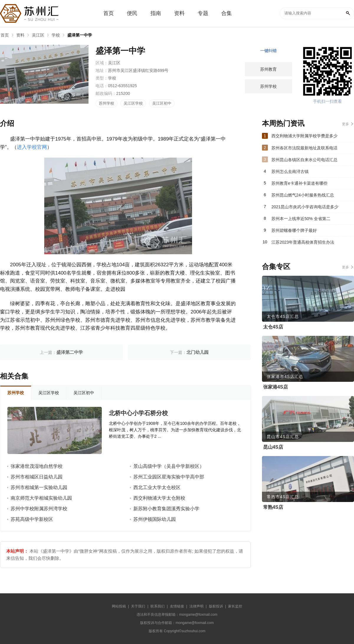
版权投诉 (216, 606)
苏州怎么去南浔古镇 (290, 171)
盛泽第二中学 (70, 352)
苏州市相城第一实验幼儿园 (39, 487)
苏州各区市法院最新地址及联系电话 (304, 148)
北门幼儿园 (198, 352)
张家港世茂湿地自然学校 (37, 466)
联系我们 (158, 606)
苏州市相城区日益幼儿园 (37, 477)
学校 (56, 35)
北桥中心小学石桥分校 (138, 413)
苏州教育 (268, 69)
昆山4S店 (273, 447)
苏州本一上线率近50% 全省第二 (301, 219)
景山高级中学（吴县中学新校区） (169, 466)
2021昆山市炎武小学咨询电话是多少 (305, 207)
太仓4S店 (273, 327)
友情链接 (177, 606)
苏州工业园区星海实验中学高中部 (169, 477)
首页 (5, 35)
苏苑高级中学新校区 (32, 519)
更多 (345, 124)
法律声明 (196, 606)
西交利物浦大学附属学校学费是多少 (304, 136)
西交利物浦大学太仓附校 (159, 498)
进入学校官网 (32, 147)
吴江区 (38, 35)
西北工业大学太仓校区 (157, 487)
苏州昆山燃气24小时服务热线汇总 (303, 195)
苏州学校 (106, 103)
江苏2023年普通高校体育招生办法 (303, 242)
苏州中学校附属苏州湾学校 (39, 509)
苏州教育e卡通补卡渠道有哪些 (299, 183)
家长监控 (235, 606)
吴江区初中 (162, 103)
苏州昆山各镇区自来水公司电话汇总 (304, 160)
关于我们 (138, 606)
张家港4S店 (276, 387)
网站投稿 (119, 606)
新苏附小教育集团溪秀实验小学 (166, 509)
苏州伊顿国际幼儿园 (155, 519)
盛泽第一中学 (80, 35)
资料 (20, 35)
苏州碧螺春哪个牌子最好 (294, 230)
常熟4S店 (273, 507)
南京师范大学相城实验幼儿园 (41, 498)
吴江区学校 (133, 103)
